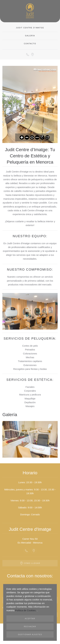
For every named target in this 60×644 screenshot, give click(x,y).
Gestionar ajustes (30, 634)
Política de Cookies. (26, 610)
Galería (30, 36)
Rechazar (30, 627)
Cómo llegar (30, 563)
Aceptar (30, 619)
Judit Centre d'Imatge (30, 28)
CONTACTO (30, 44)
